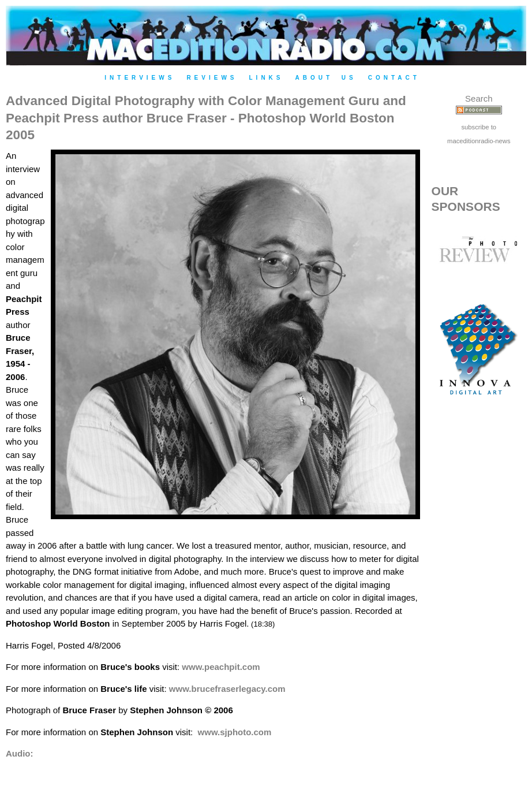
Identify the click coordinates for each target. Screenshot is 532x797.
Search (479, 98)
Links (267, 78)
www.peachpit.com (221, 667)
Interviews (140, 78)
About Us (326, 78)
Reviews (212, 78)
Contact (394, 78)
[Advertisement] (479, 608)
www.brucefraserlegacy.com (227, 689)
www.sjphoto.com (235, 732)
